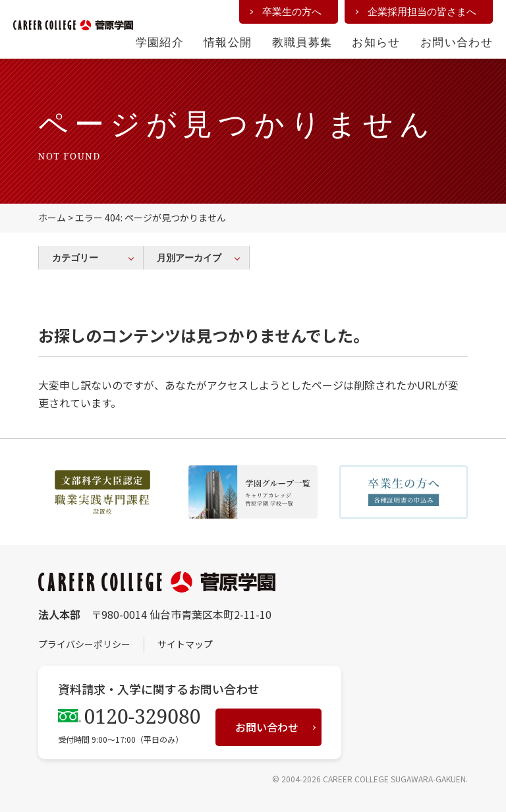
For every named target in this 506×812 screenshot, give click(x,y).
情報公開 (228, 42)
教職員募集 (302, 42)
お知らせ (376, 42)
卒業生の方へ (292, 12)
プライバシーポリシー (84, 644)
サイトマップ (185, 644)
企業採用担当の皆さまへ (422, 12)
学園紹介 (160, 42)
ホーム (52, 217)
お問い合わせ (457, 42)
